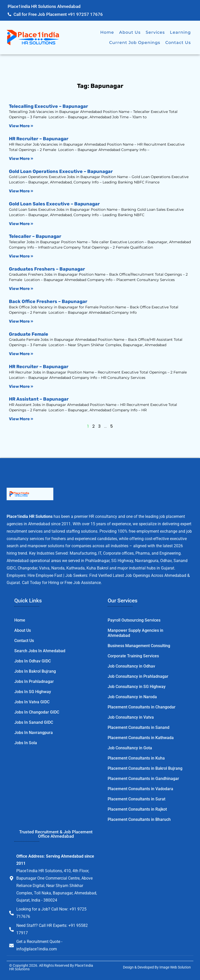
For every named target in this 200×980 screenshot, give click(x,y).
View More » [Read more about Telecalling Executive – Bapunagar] (21, 126)
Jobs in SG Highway (33, 692)
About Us (130, 32)
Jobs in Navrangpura (34, 733)
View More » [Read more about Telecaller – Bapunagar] (21, 256)
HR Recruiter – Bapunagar (39, 139)
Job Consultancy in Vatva (131, 717)
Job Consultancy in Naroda (132, 697)
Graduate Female (29, 334)
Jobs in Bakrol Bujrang (35, 671)
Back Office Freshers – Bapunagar (48, 301)
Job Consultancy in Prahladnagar (138, 676)
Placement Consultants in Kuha (136, 758)
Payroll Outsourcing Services (134, 620)
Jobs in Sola (26, 743)
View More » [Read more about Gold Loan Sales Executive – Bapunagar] (21, 224)
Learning (180, 32)
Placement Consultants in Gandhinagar (143, 779)
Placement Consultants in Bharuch (139, 819)
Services (155, 32)
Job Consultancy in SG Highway (137, 687)
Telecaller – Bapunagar (35, 236)
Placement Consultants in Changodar (142, 707)
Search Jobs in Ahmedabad (40, 651)
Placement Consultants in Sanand (139, 727)
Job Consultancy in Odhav (131, 666)
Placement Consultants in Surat (136, 799)
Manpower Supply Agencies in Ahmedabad (135, 633)
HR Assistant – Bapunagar (39, 399)
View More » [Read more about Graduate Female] (21, 354)
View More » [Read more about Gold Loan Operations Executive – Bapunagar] (21, 191)
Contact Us (178, 43)
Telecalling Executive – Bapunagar (48, 106)
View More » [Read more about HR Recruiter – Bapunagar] (21, 159)
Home (107, 32)
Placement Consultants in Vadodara (140, 789)
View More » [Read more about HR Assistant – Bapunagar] (21, 419)
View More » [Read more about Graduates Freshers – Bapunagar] (21, 289)
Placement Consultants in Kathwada (141, 738)
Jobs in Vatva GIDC (32, 702)
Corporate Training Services (133, 656)
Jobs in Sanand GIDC (34, 722)
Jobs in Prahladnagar (34, 681)
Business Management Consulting (139, 646)
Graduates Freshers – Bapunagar (47, 269)
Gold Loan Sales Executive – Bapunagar (54, 204)
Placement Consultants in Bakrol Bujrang (145, 768)
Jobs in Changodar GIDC (37, 712)
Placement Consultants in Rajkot (137, 809)
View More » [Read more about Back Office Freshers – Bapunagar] (21, 321)
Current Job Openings (135, 43)
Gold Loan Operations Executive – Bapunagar (61, 171)
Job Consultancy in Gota (130, 748)
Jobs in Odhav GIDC (33, 661)
